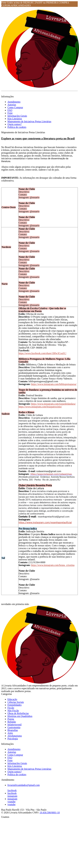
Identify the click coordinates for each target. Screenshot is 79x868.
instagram (12, 796)
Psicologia (13, 739)
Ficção (11, 708)
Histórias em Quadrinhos (20, 716)
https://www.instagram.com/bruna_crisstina (53, 565)
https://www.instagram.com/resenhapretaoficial (45, 523)
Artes (10, 733)
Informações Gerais (17, 116)
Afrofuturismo (15, 736)
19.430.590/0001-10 (50, 813)
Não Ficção (13, 711)
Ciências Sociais (16, 702)
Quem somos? (15, 124)
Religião (12, 722)
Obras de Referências (18, 713)
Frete (10, 113)
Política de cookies (17, 127)
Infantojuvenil (15, 725)
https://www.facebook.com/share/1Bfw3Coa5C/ (42, 353)
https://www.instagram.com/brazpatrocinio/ (40, 407)
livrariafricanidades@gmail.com (24, 785)
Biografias (13, 730)
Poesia (11, 719)
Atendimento (14, 102)
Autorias (12, 105)
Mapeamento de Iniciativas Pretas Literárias (29, 121)
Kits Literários (15, 119)
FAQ (10, 110)
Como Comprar (15, 107)
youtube (12, 802)
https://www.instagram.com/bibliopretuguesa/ (54, 384)
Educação (12, 699)
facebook (12, 790)
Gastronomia (14, 727)
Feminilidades (15, 705)
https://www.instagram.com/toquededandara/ (53, 404)
